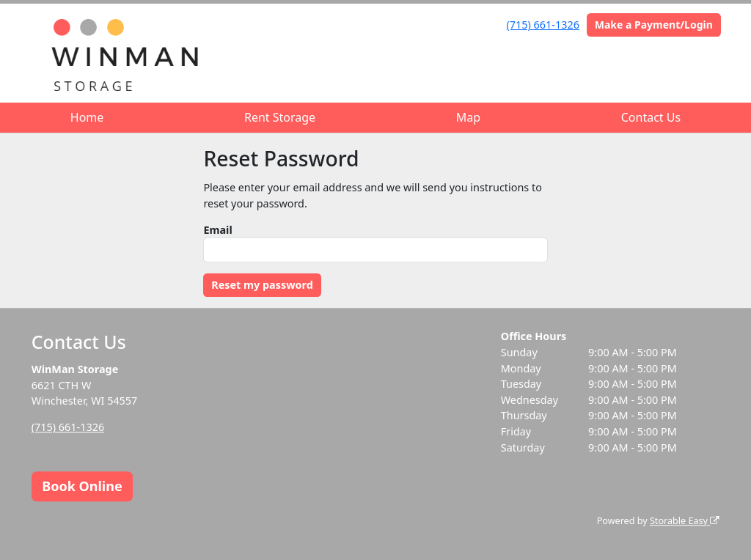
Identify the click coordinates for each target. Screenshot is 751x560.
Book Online (82, 486)
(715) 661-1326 (543, 25)
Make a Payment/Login (654, 25)
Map (468, 117)
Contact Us (651, 117)
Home (87, 117)
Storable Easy (685, 521)
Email (217, 230)
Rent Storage (280, 117)
